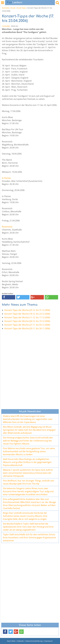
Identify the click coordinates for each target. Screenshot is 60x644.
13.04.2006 (6, 26)
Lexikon (15, 2)
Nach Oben (11, 641)
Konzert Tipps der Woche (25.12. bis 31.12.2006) (27, 310)
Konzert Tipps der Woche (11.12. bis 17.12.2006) (27, 317)
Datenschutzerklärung (34, 641)
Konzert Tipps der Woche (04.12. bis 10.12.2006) (27, 321)
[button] (9, 297)
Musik (13, 8)
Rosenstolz (7, 227)
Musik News (21, 8)
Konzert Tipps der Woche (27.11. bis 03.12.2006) (27, 325)
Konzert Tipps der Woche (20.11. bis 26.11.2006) (27, 328)
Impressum (48, 641)
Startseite (6, 8)
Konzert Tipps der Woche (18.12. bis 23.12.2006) (27, 314)
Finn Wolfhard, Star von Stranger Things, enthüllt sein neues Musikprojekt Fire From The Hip (29, 482)
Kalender (21, 641)
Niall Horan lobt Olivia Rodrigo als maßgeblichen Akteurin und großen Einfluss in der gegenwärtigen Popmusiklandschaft (27, 462)
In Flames (6, 178)
